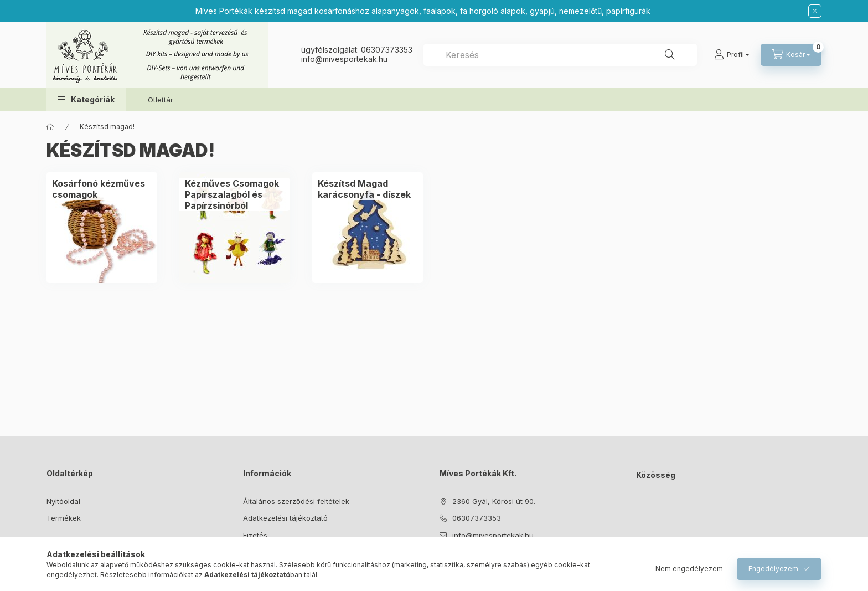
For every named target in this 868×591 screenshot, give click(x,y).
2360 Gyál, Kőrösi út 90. (494, 501)
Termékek (64, 518)
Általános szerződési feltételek (296, 501)
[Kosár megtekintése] (791, 55)
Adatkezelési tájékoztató (285, 518)
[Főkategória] (50, 127)
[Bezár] (815, 11)
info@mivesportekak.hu (493, 535)
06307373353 (387, 50)
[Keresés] (670, 55)
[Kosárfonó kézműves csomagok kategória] (102, 189)
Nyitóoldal (63, 501)
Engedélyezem (773, 569)
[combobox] (560, 55)
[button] (86, 99)
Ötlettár (161, 100)
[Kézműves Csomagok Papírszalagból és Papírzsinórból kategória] (235, 194)
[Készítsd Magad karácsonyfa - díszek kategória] (368, 189)
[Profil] (732, 55)
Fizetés (255, 535)
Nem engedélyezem (689, 569)
